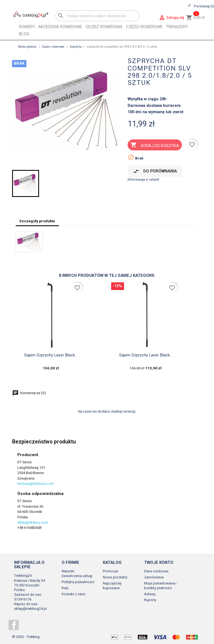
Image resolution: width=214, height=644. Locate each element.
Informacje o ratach (143, 179)
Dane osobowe (156, 571)
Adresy (150, 594)
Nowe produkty (115, 577)
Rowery (27, 27)
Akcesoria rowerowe (60, 27)
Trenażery (177, 27)
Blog (24, 34)
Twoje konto (159, 562)
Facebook (14, 625)
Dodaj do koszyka (155, 145)
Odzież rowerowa (104, 27)
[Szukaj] (98, 16)
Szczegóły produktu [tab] (37, 221)
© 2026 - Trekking (26, 637)
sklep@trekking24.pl (30, 609)
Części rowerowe (144, 27)
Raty (65, 588)
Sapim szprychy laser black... (51, 355)
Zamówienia (154, 577)
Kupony (150, 600)
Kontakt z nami (73, 594)
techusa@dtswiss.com (36, 484)
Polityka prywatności (78, 582)
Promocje (110, 571)
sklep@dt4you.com (33, 522)
